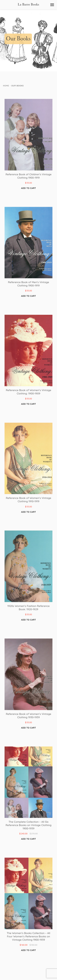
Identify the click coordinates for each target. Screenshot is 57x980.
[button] (52, 5)
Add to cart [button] (28, 188)
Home (6, 86)
